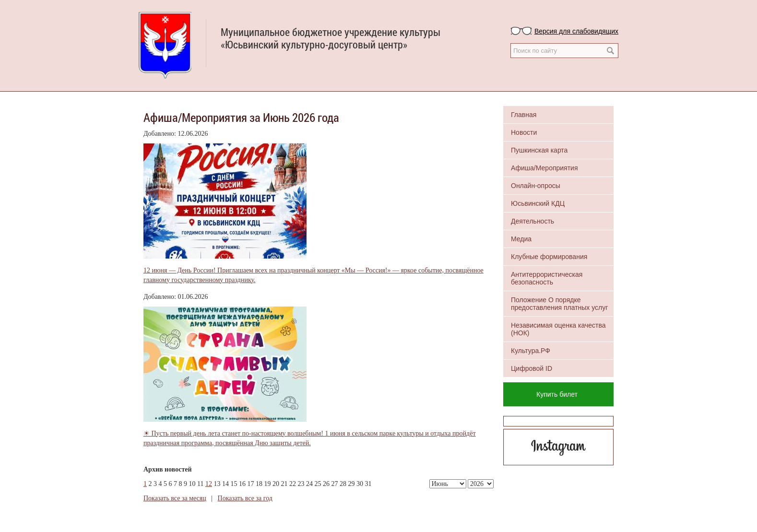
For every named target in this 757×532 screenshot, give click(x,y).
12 (209, 484)
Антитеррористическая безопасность (547, 278)
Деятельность (532, 221)
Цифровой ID (532, 368)
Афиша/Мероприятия (544, 168)
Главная (524, 115)
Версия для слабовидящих (576, 31)
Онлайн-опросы (536, 186)
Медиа (521, 239)
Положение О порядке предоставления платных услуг (559, 304)
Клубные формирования (549, 257)
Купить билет (557, 394)
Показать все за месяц (175, 498)
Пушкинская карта (539, 150)
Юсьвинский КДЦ (538, 203)
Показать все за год (245, 498)
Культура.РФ (531, 351)
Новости (524, 132)
